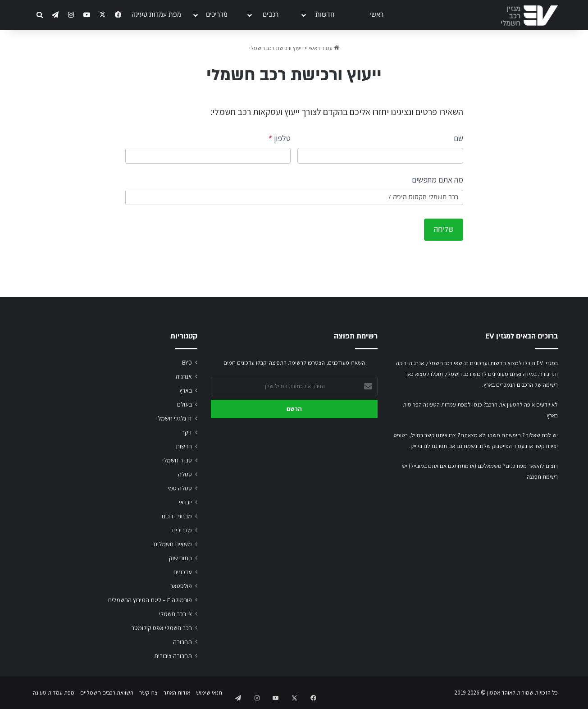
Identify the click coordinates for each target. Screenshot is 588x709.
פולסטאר (181, 586)
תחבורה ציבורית (173, 656)
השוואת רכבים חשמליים (107, 693)
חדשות (325, 15)
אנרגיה (184, 376)
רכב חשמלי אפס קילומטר (162, 628)
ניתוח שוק (180, 558)
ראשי (376, 15)
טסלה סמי (180, 488)
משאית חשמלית (173, 544)
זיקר (187, 432)
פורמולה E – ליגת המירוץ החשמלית (150, 600)
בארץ (186, 390)
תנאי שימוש (209, 693)
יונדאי (185, 502)
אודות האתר (177, 693)
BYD (187, 362)
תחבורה (182, 642)
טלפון (280, 138)
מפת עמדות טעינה (156, 15)
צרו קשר (148, 693)
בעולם (185, 404)
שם (458, 138)
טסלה (185, 474)
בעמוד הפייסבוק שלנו (504, 446)
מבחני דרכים (177, 516)
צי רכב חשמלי (175, 614)
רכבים (271, 15)
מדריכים (217, 15)
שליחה (444, 229)
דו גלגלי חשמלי (174, 418)
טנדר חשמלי (177, 460)
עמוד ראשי (324, 48)
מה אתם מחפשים (438, 180)
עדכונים (183, 572)
